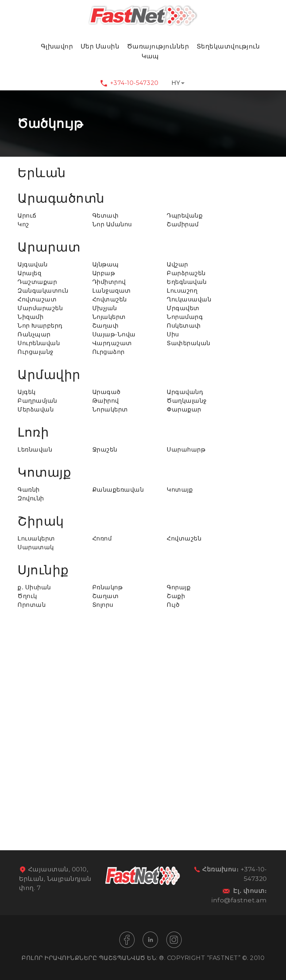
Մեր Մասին (100, 46)
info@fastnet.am (239, 900)
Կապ (150, 56)
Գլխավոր (57, 46)
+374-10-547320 (134, 83)
